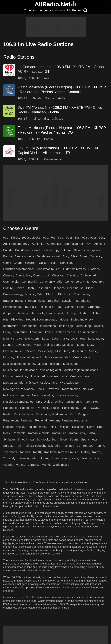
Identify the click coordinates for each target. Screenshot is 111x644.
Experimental (12, 307)
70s (53, 237)
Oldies (48, 402)
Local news (78, 338)
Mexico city (45, 351)
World (46, 465)
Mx (77, 382)
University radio (27, 458)
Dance (20, 288)
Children (31, 263)
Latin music (20, 332)
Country (97, 282)
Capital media (53, 159)
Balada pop (50, 250)
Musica (8, 357)
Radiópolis (43, 414)
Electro (51, 294)
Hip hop (71, 313)
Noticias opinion (66, 395)
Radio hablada (23, 414)
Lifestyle (9, 338)
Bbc (65, 256)
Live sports (32, 338)
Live (20, 338)
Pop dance (10, 408)
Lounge (8, 345)
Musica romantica (15, 376)
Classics (72, 275)
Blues (84, 256)
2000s (36, 237)
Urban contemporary (64, 458)
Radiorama (60, 414)
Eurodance (83, 301)
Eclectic (30, 294)
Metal (81, 345)
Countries (30, 10)
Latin (6, 332)
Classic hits (23, 275)
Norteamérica (71, 389)
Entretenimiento (35, 301)
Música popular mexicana (20, 370)
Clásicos (57, 118)
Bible (74, 256)
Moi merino (79, 351)
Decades (59, 288)
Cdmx (7, 263)
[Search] (85, 10)
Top (78, 446)
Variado (8, 465)
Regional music (13, 427)
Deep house (75, 288)
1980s (15, 237)
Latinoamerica (88, 332)
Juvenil (98, 326)
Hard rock (37, 313)
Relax (52, 427)
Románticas (77, 433)
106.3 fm (35, 78)
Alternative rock (74, 244)
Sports (74, 439)
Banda (37, 98)
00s (6, 237)
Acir (47, 78)
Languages (46, 10)
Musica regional (50, 370)
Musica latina (81, 357)
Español (54, 301)
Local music (60, 338)
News (40, 389)
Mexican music (13, 351)
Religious (78, 427)
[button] (55, 57)
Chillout (52, 263)
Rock (7, 433)
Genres (60, 10)
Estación (67, 301)
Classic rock (41, 275)
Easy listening (12, 294)
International (48, 326)
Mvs (54, 382)
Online (59, 402)
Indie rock (87, 319)
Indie (74, 319)
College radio (89, 275)
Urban (44, 458)
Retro (91, 427)
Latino (49, 332)
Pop (96, 402)
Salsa (91, 433)
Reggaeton (10, 420)
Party (87, 402)
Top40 (37, 452)
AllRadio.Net (55, 4)
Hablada (22, 313)
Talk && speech (34, 446)
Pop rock (43, 408)
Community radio (51, 282)
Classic (8, 275)
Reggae (83, 414)
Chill (42, 263)
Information (11, 326)
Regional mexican (47, 420)
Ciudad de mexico (74, 269)
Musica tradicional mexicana (48, 376)
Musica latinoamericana (19, 364)
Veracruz (34, 465)
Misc (58, 351)
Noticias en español (16, 395)
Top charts (10, 452)
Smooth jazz (26, 439)
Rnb (100, 427)
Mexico (30, 351)
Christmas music (48, 269)
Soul (54, 439)
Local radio (95, 338)
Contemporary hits (77, 282)
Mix (66, 351)
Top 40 (100, 446)
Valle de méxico (91, 458)
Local (46, 338)
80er (69, 237)
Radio (7, 414)
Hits (6, 319)
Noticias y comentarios (18, 402)
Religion (64, 427)
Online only (73, 402)
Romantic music (39, 433)
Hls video (17, 319)
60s (46, 237)
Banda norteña (55, 98)
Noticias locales (42, 395)
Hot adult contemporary (42, 319)
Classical (58, 275)
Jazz (79, 326)
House (64, 319)
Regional (26, 420)
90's (85, 237)
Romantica (59, 433)
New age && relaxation (18, 389)
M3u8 (38, 345)
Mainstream (52, 345)
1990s (25, 237)
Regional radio (36, 427)
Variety (21, 465)
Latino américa (66, 332)
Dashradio (43, 288)
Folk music (46, 307)
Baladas (66, 250)
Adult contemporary (16, 244)
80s (77, 237)
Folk (33, 307)
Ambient (99, 244)
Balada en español (28, 250)
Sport (64, 439)
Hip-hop (84, 313)
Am (89, 244)
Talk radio (54, 446)
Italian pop (66, 326)
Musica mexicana (49, 364)
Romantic (19, 433)
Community (29, 282)
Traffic (85, 452)
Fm (26, 307)
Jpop (88, 326)
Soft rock (43, 439)
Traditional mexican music (61, 452)
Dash (30, 288)
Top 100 (88, 446)
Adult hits (38, 244)
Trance (96, 452)
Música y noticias (37, 382)
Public (55, 408)
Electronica (81, 294)
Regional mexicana (74, 420)
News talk (53, 389)
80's (61, 237)
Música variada (13, 382)
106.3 (21, 78)
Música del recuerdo (29, 357)
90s (101, 237)
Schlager (9, 439)
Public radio (70, 408)
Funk (59, 307)
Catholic (95, 256)
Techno (68, 446)
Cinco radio (41, 118)
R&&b (94, 408)
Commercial (11, 282)
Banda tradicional (48, 256)
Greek (81, 307)
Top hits (25, 452)
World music (61, 465)
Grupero (9, 313)
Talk (19, 446)
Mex (90, 345)
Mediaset (68, 345)
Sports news (89, 439)
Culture (8, 288)
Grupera (93, 307)
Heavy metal (54, 313)
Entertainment (12, 301)
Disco (90, 288)
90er (93, 237)
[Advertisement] (56, 27)
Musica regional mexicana (81, 370)
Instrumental (29, 326)
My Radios (74, 10)
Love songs (23, 345)
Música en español (57, 357)
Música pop (71, 364)
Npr (38, 402)
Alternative (54, 244)
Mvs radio (66, 382)
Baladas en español (87, 250)
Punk (84, 408)
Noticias (88, 389)
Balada (8, 250)
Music (93, 351)
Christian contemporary (19, 269)
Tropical (8, 458)
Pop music (27, 408)
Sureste (8, 446)
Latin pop (36, 332)
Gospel (70, 307)
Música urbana (79, 376)
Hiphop (97, 313)
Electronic (65, 294)
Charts (18, 263)
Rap (72, 414)
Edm (40, 294)
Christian (66, 263)
